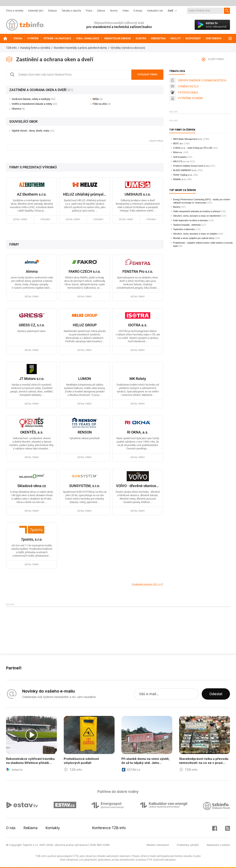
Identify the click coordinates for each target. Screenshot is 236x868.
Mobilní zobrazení (158, 845)
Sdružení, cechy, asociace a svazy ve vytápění (195, 234)
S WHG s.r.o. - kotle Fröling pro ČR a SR (193, 148)
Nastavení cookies (218, 845)
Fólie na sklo (102, 104)
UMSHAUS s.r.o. (138, 194)
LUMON (85, 379)
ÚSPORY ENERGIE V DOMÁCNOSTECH (202, 80)
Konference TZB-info (109, 828)
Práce (89, 11)
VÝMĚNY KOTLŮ (188, 86)
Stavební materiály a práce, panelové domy (80, 48)
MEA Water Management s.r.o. (188, 139)
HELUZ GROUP (85, 325)
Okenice (18, 109)
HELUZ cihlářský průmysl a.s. (85, 194)
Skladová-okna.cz (32, 486)
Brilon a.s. (178, 152)
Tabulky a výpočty (71, 11)
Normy (114, 11)
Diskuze (52, 11)
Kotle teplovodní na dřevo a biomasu (191, 220)
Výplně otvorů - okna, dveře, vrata (30, 131)
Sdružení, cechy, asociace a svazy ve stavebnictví (197, 216)
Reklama (31, 828)
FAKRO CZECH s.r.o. (85, 271)
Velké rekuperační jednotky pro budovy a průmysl (197, 211)
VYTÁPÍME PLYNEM (190, 98)
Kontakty (53, 828)
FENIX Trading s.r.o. (183, 175)
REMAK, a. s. (180, 179)
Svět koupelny (180, 157)
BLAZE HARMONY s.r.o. (185, 170)
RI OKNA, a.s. (138, 432)
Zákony (101, 11)
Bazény (177, 207)
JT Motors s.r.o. (32, 379)
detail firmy (20, 219)
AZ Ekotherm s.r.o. (32, 194)
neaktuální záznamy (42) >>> (147, 584)
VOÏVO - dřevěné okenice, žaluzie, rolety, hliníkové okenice (138, 486)
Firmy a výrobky (15, 11)
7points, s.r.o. (32, 539)
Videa (126, 11)
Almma (32, 271)
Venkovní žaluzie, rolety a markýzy (34, 99)
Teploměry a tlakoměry (184, 229)
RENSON (85, 432)
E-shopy (138, 11)
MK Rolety (138, 379)
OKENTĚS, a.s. (32, 432)
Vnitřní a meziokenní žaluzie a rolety (34, 104)
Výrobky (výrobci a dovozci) (128, 48)
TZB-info (11, 48)
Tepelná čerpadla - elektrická (187, 225)
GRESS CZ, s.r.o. (32, 325)
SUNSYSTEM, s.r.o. (85, 486)
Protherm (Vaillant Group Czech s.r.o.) (191, 166)
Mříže (98, 99)
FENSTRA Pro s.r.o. (138, 271)
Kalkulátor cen (155, 11)
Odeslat (216, 694)
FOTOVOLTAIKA (188, 92)
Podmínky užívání (188, 845)
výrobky (45, 219)
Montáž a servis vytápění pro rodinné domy (194, 238)
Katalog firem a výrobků (35, 48)
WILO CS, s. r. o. (181, 161)
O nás (11, 828)
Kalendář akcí (36, 11)
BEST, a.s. (178, 143)
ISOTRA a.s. (138, 325)
